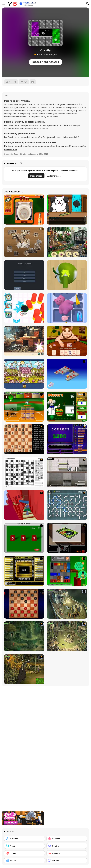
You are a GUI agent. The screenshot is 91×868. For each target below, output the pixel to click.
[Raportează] (24, 82)
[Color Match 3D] (67, 275)
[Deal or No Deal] (24, 571)
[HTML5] (24, 853)
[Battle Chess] (24, 439)
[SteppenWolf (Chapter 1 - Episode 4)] (24, 669)
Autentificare (54, 176)
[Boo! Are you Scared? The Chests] (67, 341)
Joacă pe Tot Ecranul (46, 62)
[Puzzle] (24, 860)
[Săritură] (67, 860)
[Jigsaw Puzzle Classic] (24, 242)
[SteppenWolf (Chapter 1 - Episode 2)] (24, 636)
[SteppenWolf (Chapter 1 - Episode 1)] (67, 604)
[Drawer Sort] (67, 308)
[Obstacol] (67, 853)
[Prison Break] (67, 472)
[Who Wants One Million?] (67, 439)
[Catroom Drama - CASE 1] (67, 210)
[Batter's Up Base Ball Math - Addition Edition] (24, 407)
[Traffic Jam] (67, 571)
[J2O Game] (24, 210)
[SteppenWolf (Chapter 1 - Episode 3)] (67, 636)
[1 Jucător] (24, 839)
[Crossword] (24, 472)
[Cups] (24, 538)
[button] (10, 150)
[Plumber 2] (67, 505)
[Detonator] (67, 374)
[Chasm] (24, 505)
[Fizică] (24, 846)
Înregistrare (36, 176)
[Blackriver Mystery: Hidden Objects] (24, 341)
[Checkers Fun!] (24, 604)
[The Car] (67, 538)
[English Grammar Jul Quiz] (24, 275)
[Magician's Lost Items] (67, 242)
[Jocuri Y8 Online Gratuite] (12, 4)
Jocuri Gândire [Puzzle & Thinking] (20, 154)
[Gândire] (67, 846)
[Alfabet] (24, 374)
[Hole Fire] (24, 308)
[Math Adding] (67, 407)
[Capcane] (67, 839)
